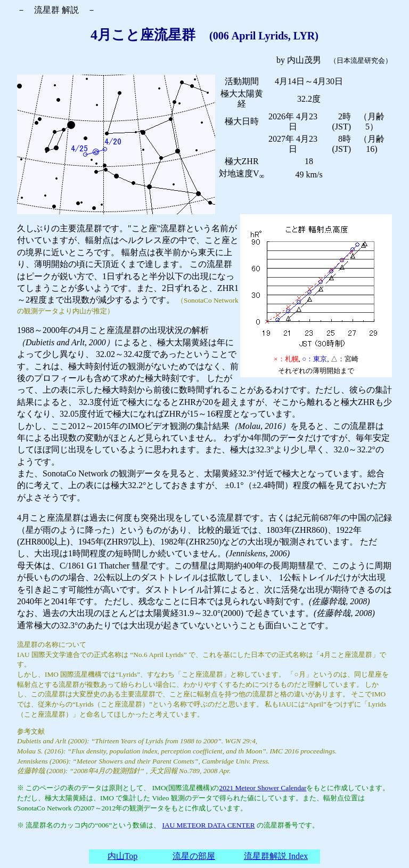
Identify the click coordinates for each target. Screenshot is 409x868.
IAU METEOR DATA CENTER (209, 825)
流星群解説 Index (276, 856)
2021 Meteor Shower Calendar (263, 788)
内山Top (123, 856)
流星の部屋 (194, 856)
